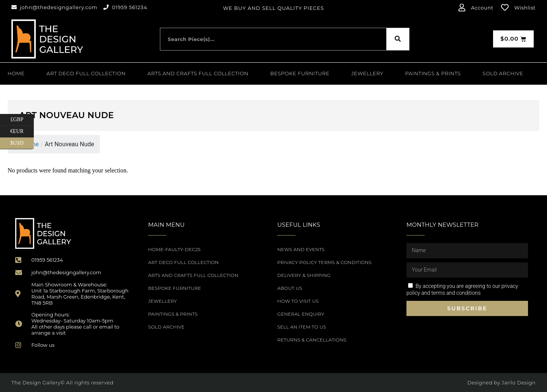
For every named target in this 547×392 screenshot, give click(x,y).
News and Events (301, 249)
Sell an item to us (302, 327)
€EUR (22, 132)
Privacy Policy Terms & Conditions (324, 262)
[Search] (398, 39)
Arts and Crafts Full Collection (198, 73)
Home (16, 73)
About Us (290, 288)
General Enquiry (301, 314)
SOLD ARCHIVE (503, 73)
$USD (22, 143)
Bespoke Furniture (300, 73)
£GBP (22, 120)
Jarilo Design (519, 383)
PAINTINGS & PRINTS (433, 73)
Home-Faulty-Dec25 (174, 249)
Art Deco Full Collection (86, 73)
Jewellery (367, 73)
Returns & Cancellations (312, 340)
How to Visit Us (298, 301)
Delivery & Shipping (304, 275)
